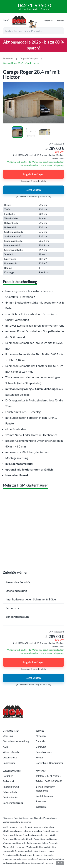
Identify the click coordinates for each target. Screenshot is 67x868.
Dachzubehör (10, 797)
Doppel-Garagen (29, 58)
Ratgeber (8, 776)
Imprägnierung (11, 787)
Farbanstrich (10, 781)
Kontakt (40, 757)
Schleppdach (10, 792)
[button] (33, 582)
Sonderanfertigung (13, 803)
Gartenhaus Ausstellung (16, 741)
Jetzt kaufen (33, 190)
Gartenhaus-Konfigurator (49, 763)
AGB (5, 747)
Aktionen (41, 736)
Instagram (41, 807)
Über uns (8, 736)
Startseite (8, 58)
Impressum (9, 763)
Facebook (41, 801)
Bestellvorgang (44, 752)
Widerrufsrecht (11, 752)
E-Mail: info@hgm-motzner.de (46, 789)
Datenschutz (10, 757)
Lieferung (41, 747)
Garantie (40, 741)
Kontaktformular (45, 796)
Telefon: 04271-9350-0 (49, 776)
